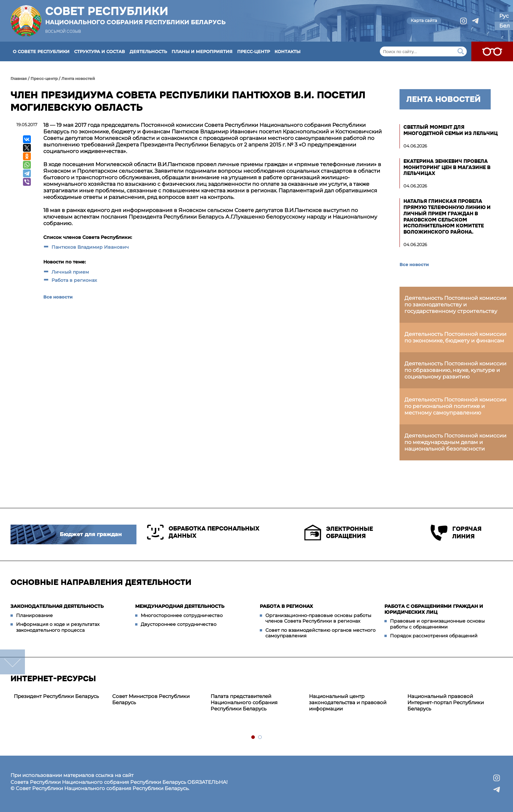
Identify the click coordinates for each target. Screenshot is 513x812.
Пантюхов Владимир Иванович (90, 247)
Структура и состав (100, 51)
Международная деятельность (180, 606)
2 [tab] (260, 737)
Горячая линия (456, 533)
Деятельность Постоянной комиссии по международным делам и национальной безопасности (455, 442)
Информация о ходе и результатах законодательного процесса (58, 627)
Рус (504, 16)
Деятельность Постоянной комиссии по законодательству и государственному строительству (455, 305)
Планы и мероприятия (202, 51)
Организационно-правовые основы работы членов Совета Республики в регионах (318, 618)
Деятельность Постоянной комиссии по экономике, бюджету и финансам (455, 337)
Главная (19, 78)
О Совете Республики (41, 51)
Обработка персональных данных (203, 532)
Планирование (34, 615)
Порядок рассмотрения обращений (434, 636)
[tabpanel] (60, 696)
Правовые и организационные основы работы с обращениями (437, 624)
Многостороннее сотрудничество (182, 615)
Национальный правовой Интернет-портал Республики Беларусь (446, 702)
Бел (504, 26)
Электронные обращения (339, 532)
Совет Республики (135, 15)
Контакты (287, 51)
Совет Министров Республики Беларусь (151, 699)
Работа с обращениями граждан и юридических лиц (434, 609)
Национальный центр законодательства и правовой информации (348, 702)
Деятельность (148, 51)
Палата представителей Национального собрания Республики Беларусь (244, 702)
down (12, 662)
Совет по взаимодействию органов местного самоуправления (320, 633)
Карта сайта (424, 20)
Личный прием (70, 272)
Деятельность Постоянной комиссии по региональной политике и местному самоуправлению (455, 406)
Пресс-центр (254, 51)
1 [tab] (253, 737)
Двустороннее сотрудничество (179, 624)
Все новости (58, 297)
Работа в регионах (74, 280)
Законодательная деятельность (57, 606)
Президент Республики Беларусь (56, 696)
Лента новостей (78, 78)
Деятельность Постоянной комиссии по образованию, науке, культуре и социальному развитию (455, 370)
